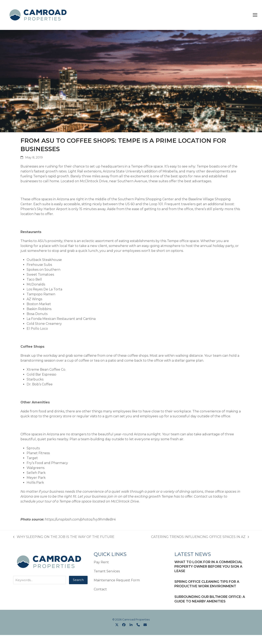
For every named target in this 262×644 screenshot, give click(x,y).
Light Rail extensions (85, 172)
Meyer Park (36, 478)
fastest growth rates (50, 172)
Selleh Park (36, 474)
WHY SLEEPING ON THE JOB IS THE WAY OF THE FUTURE (64, 538)
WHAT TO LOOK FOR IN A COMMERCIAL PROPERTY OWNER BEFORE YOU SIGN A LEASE (208, 567)
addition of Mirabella (161, 172)
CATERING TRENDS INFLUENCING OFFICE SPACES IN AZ (200, 538)
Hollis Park (35, 483)
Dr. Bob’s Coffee (40, 385)
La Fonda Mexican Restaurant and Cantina (61, 320)
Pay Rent (101, 563)
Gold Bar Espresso (41, 375)
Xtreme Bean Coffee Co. (46, 370)
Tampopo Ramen (41, 295)
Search (78, 581)
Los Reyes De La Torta (44, 290)
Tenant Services (107, 572)
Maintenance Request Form (117, 581)
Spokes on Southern (43, 270)
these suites (158, 182)
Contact (100, 590)
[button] (254, 15)
